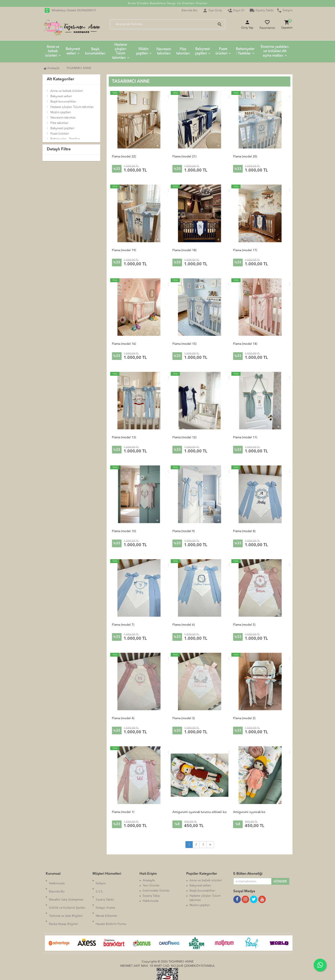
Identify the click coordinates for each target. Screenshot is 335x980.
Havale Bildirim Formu (111, 906)
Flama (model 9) (184, 531)
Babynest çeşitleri (202, 51)
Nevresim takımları (164, 51)
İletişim (285, 10)
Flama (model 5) (244, 625)
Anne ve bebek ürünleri (52, 51)
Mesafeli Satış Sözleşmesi (66, 891)
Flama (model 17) (245, 250)
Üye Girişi (212, 10)
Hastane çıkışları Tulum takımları (120, 51)
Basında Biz (189, 10)
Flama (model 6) (184, 625)
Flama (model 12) (184, 437)
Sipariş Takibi (262, 10)
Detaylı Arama (105, 896)
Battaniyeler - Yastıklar (245, 51)
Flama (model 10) (124, 531)
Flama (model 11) (245, 437)
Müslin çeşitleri (142, 51)
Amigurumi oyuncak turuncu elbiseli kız (199, 812)
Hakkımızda (57, 880)
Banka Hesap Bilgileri (64, 906)
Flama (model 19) (124, 250)
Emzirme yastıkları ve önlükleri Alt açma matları (275, 51)
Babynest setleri (73, 51)
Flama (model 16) (124, 344)
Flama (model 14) (245, 344)
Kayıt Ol (236, 10)
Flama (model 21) (184, 157)
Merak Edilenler (107, 901)
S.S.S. (100, 886)
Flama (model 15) (184, 344)
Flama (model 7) (123, 625)
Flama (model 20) (245, 157)
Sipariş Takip (151, 896)
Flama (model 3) (184, 718)
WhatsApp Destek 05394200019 (70, 10)
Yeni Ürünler (151, 886)
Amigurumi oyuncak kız (249, 812)
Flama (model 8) (244, 531)
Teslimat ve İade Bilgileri (66, 901)
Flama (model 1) (123, 812)
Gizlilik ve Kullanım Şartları (67, 896)
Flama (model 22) (124, 157)
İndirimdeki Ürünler (156, 891)
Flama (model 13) (124, 437)
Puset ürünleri (221, 51)
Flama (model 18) (184, 250)
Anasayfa (51, 68)
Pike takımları (183, 51)
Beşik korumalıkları (95, 51)
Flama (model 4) (123, 718)
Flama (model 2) (244, 718)
